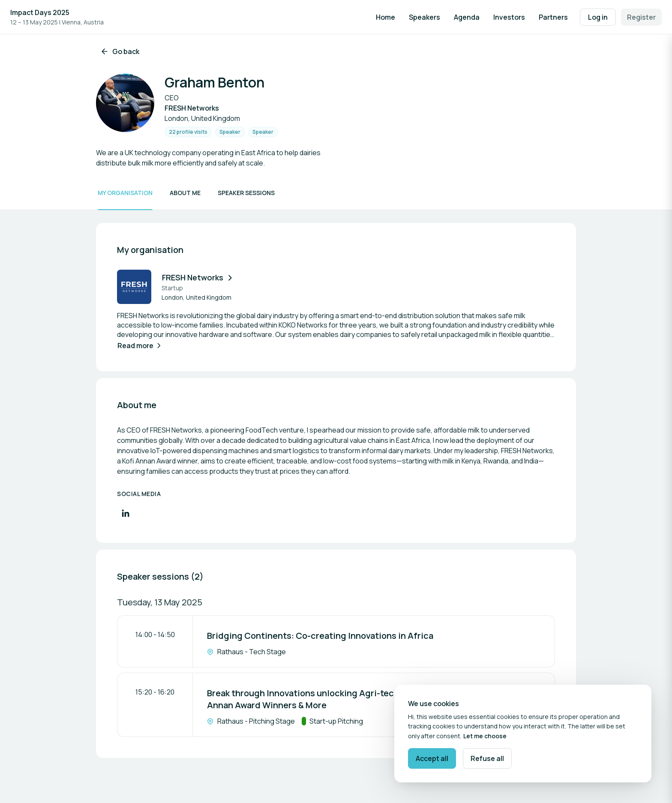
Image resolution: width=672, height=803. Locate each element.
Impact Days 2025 (40, 12)
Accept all (432, 758)
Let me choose (485, 736)
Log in (598, 17)
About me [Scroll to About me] (185, 193)
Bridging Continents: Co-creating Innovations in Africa (320, 636)
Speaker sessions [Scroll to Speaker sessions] (246, 193)
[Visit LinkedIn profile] (126, 513)
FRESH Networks (198, 277)
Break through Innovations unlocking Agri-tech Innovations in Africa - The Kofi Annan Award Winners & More (367, 699)
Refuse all (487, 758)
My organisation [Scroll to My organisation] (125, 193)
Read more (140, 346)
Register (641, 17)
